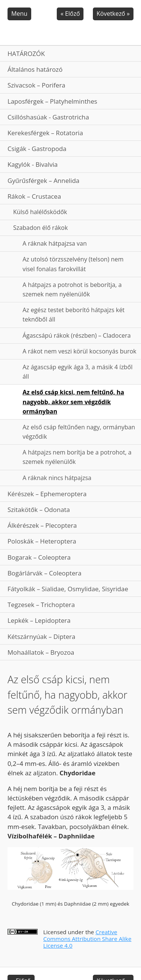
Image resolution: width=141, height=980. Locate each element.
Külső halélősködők (40, 212)
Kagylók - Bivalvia (33, 164)
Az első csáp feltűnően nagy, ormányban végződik (79, 432)
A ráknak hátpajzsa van (55, 243)
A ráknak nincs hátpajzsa (57, 478)
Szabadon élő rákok (40, 228)
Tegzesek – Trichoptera (41, 605)
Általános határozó (35, 69)
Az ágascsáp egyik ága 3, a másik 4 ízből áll (77, 372)
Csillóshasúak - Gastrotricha (48, 117)
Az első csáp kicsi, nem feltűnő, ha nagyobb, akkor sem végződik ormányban (73, 402)
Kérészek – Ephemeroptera (47, 494)
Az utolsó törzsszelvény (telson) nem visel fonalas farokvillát (73, 264)
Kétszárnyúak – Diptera (41, 636)
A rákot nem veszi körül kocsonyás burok (80, 351)
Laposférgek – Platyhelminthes (52, 101)
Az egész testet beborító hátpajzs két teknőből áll (74, 315)
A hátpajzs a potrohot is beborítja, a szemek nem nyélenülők (72, 289)
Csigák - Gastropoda (37, 149)
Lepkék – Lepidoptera (39, 620)
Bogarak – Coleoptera (39, 557)
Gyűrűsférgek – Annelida (43, 180)
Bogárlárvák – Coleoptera (45, 573)
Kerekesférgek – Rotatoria (45, 133)
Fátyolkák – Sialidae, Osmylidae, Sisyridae (68, 589)
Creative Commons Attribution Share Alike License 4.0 (87, 939)
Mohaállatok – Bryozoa (41, 652)
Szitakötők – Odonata (39, 510)
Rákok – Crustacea (34, 196)
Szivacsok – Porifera (36, 85)
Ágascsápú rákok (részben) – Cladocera (77, 335)
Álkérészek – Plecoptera (42, 525)
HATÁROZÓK (26, 54)
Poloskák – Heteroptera (42, 541)
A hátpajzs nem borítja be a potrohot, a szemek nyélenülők (77, 457)
